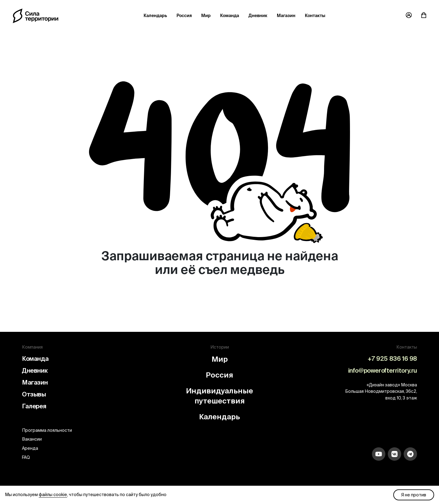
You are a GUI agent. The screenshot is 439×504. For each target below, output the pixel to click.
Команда (230, 16)
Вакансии (32, 439)
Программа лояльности (47, 430)
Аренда (30, 448)
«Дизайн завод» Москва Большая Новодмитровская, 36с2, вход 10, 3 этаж (381, 391)
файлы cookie (53, 495)
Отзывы (34, 394)
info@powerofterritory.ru (383, 370)
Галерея (34, 406)
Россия (184, 16)
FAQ (26, 457)
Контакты (315, 16)
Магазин (286, 16)
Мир (206, 16)
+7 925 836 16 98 (392, 358)
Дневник (258, 16)
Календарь (155, 16)
